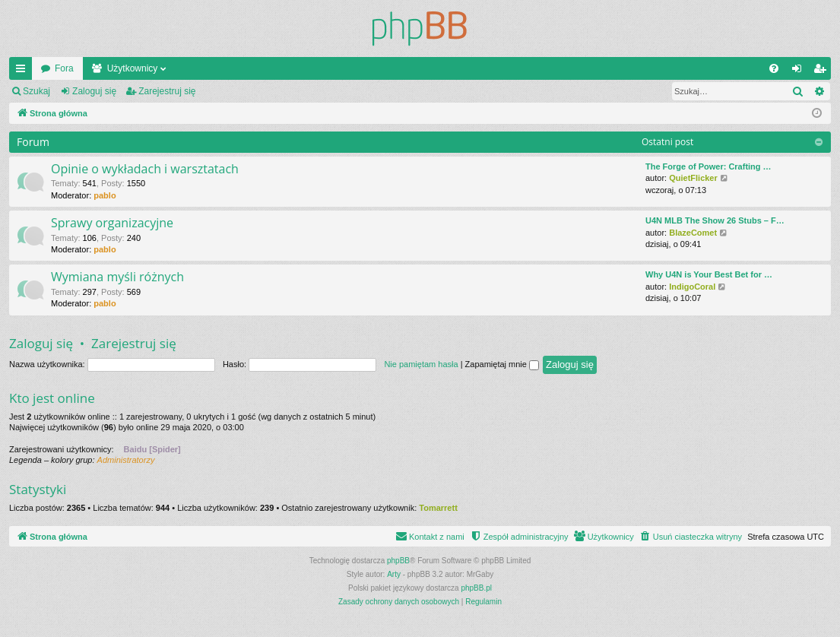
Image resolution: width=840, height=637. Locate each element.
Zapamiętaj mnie (502, 364)
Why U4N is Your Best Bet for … (709, 274)
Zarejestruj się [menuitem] (823, 71)
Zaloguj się (94, 91)
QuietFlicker (693, 178)
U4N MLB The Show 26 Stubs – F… (715, 220)
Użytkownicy (133, 68)
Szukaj (36, 91)
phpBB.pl (476, 588)
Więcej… (24, 71)
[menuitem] (774, 68)
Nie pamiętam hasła (421, 364)
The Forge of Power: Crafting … (708, 166)
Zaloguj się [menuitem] (800, 71)
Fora (64, 68)
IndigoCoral (692, 287)
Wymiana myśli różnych (117, 277)
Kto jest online (52, 398)
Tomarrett (438, 508)
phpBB (398, 561)
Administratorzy (126, 460)
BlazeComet (693, 233)
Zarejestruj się (167, 91)
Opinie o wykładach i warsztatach (145, 169)
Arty (394, 574)
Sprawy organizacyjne (112, 223)
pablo (105, 195)
